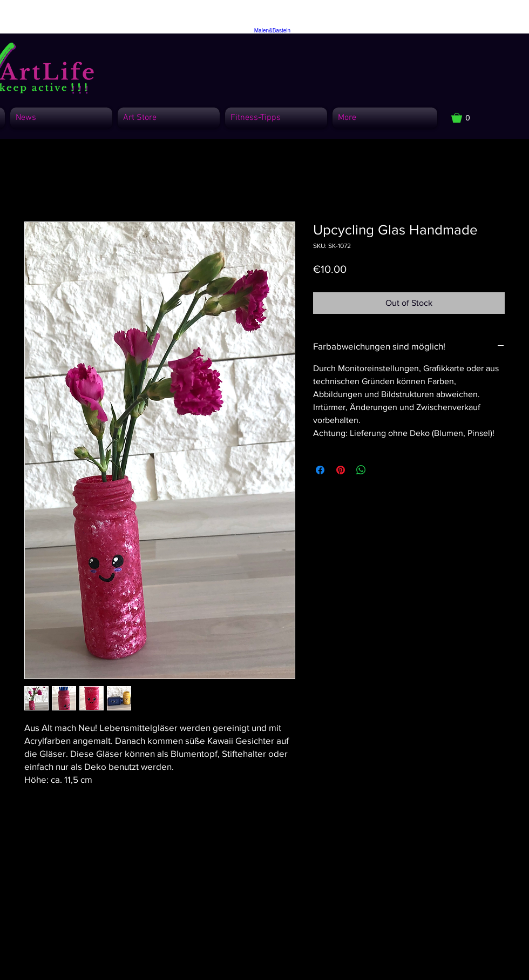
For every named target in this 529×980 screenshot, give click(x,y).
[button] (466, 118)
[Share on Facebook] (320, 470)
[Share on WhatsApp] (361, 470)
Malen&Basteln (272, 31)
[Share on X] (382, 470)
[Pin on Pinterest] (341, 470)
